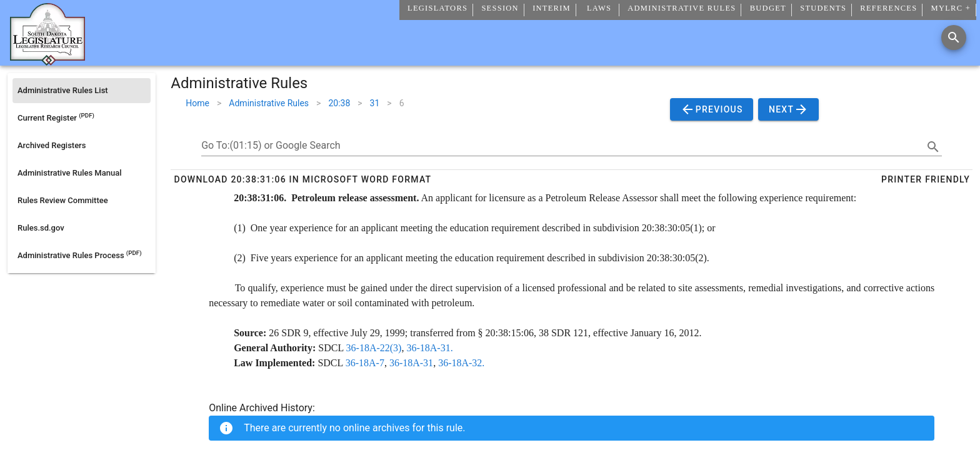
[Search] (954, 37)
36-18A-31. (429, 348)
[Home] (47, 61)
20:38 (339, 103)
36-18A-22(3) (374, 348)
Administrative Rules (269, 103)
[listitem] (82, 91)
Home (197, 103)
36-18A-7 (365, 363)
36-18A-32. (461, 363)
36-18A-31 (411, 363)
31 (375, 103)
